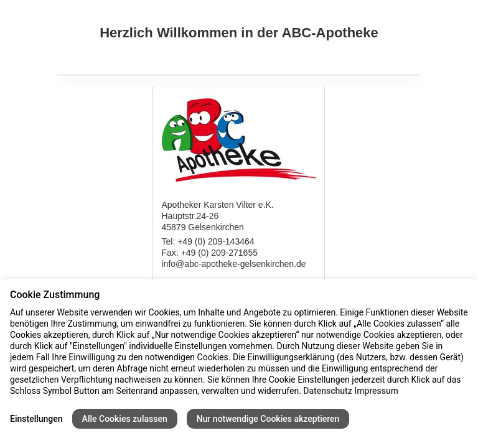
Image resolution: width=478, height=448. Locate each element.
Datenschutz (327, 391)
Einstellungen (36, 419)
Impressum (376, 391)
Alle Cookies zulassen (125, 419)
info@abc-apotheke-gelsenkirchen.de (233, 264)
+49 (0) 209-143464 (216, 241)
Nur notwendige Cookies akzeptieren (268, 419)
